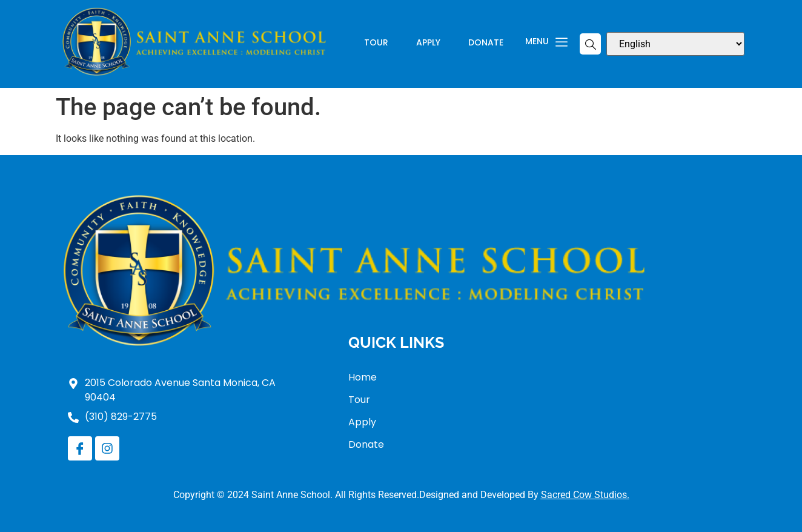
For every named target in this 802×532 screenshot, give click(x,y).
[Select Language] (675, 44)
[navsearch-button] (590, 44)
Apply (428, 43)
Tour (376, 43)
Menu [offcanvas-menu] (546, 42)
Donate (486, 43)
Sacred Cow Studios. (585, 495)
